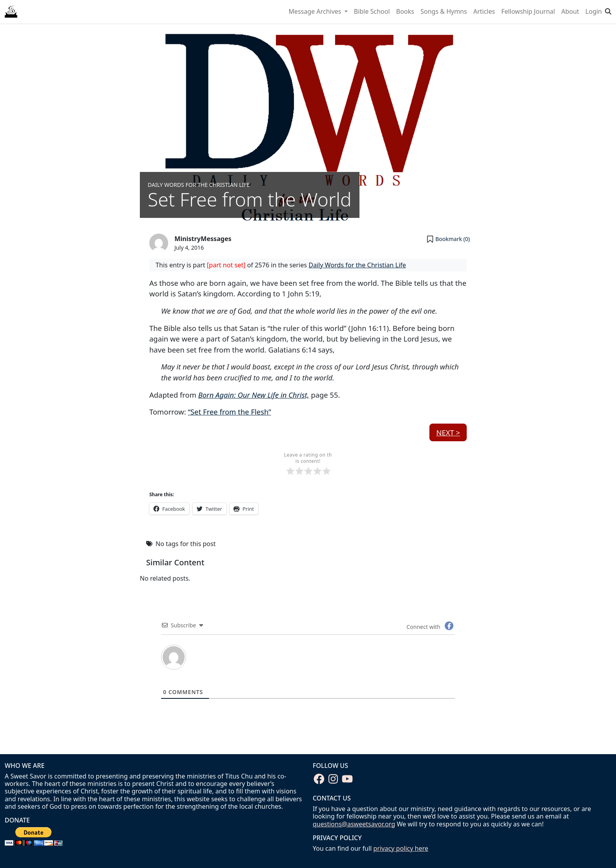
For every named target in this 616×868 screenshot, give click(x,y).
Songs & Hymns (444, 11)
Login (594, 11)
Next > (448, 432)
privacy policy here (401, 848)
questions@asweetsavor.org (354, 824)
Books (405, 11)
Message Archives (316, 11)
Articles (484, 11)
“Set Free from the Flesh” (229, 412)
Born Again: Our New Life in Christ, (253, 395)
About (570, 11)
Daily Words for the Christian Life (199, 185)
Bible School (372, 11)
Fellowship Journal (528, 11)
